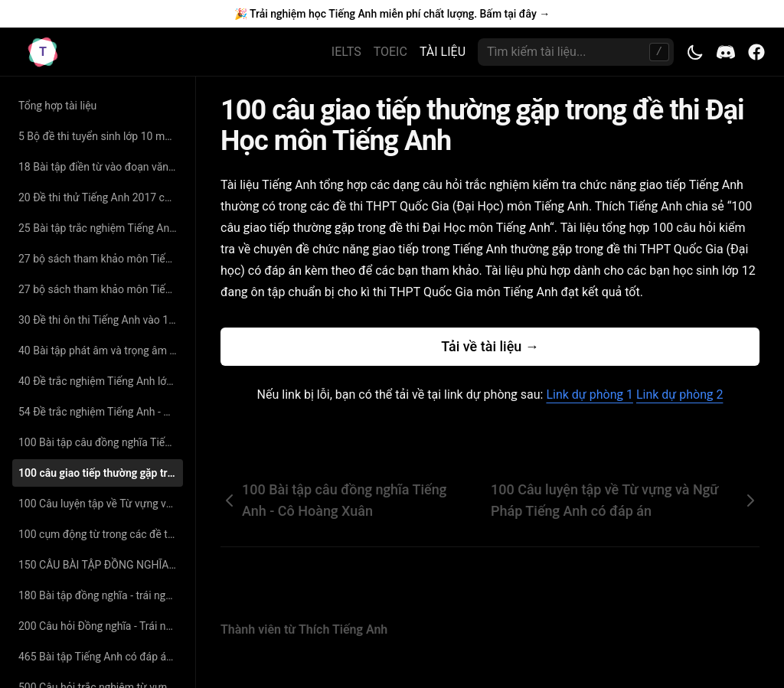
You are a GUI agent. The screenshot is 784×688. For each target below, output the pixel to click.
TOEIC (390, 52)
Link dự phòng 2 (679, 395)
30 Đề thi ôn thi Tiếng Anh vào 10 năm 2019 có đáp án (101, 320)
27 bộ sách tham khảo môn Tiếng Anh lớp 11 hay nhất (101, 259)
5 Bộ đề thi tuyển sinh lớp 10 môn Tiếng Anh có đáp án (101, 136)
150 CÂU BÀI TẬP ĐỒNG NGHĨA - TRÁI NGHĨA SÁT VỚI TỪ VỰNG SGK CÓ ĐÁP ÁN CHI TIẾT (101, 565)
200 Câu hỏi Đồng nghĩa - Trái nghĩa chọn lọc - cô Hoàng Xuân (101, 626)
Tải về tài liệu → (490, 346)
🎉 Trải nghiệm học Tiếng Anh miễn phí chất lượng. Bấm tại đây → (392, 14)
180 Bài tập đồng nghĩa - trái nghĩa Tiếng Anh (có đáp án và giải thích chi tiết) (101, 595)
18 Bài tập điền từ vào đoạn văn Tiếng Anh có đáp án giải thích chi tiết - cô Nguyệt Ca (101, 167)
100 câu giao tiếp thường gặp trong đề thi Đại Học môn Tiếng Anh (101, 473)
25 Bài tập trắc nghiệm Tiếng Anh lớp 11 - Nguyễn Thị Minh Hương (101, 228)
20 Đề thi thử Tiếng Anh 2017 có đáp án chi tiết (101, 197)
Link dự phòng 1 (589, 395)
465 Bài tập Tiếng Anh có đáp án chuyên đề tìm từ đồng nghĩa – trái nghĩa (101, 657)
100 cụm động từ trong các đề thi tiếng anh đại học (101, 534)
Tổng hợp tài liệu (57, 106)
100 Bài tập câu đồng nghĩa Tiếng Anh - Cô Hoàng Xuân (101, 442)
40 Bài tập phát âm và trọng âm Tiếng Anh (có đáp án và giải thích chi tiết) (101, 351)
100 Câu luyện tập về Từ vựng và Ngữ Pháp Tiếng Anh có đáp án (101, 504)
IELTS (346, 52)
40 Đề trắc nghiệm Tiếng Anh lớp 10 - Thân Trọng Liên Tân (101, 381)
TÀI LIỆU (443, 52)
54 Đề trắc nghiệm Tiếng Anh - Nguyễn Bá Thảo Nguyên (101, 412)
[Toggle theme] (695, 52)
